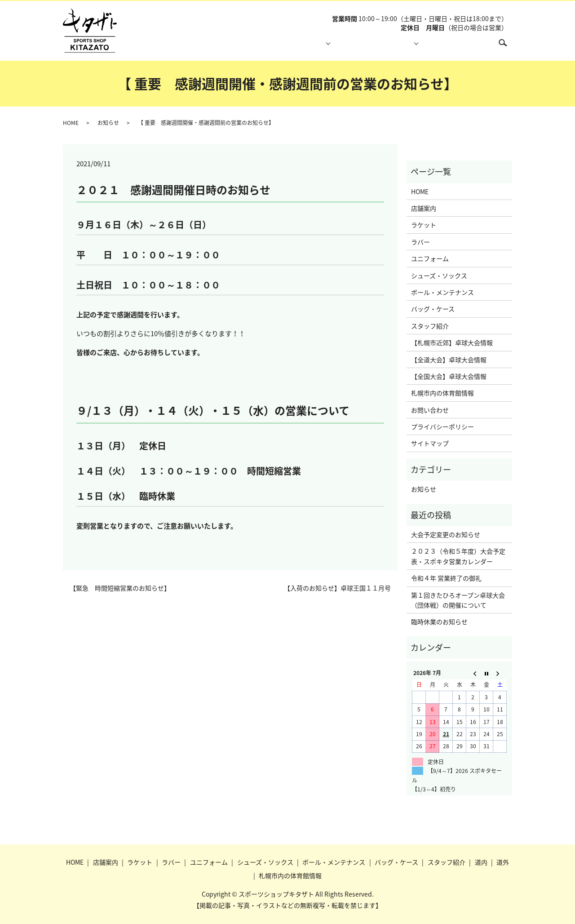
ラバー (420, 242)
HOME (197, 47)
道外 (503, 862)
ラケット (424, 225)
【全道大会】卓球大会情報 (449, 360)
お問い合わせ (430, 410)
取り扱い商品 (289, 47)
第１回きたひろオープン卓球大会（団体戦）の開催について (458, 600)
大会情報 (393, 47)
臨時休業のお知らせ (439, 622)
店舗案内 (239, 47)
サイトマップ (430, 443)
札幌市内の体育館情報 (452, 47)
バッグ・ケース (433, 309)
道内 (481, 862)
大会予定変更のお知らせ (446, 534)
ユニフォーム (430, 258)
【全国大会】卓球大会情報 (449, 376)
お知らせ (108, 123)
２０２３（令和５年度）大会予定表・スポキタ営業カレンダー (458, 556)
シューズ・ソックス (439, 275)
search (507, 47)
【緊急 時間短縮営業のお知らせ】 (120, 588)
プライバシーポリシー (442, 426)
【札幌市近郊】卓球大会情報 (452, 342)
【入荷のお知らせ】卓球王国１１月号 (337, 588)
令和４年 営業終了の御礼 (446, 578)
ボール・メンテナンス (442, 292)
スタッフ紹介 (342, 47)
